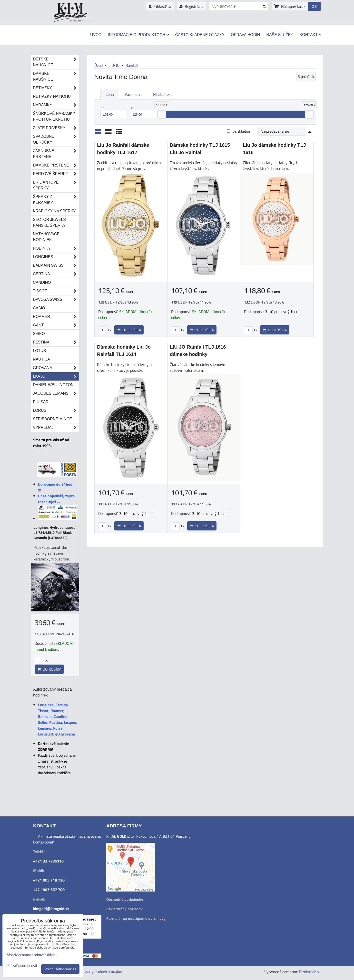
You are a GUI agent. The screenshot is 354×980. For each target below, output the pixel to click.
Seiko (39, 334)
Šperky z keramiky (56, 200)
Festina (56, 342)
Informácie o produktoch (138, 35)
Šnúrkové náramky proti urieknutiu (54, 116)
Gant (56, 325)
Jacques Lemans (56, 393)
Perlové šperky (56, 174)
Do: (143, 112)
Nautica (41, 359)
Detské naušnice (56, 62)
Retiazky (56, 88)
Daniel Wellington (53, 385)
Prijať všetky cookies (60, 969)
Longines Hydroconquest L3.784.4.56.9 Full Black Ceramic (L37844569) (54, 533)
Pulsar (41, 402)
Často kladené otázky (200, 35)
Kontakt (310, 35)
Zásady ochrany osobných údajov (95, 971)
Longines (56, 257)
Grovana (56, 368)
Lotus (39, 351)
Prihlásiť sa (160, 6)
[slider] (162, 114)
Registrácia (191, 6)
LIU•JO (56, 376)
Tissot (56, 291)
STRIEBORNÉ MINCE (52, 419)
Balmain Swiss (56, 265)
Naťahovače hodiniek (46, 237)
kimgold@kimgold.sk (51, 909)
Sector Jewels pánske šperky (49, 222)
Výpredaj (56, 428)
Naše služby (280, 35)
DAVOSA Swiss (56, 300)
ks (105, 330)
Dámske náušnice (56, 77)
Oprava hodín (245, 35)
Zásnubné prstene (56, 154)
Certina (56, 274)
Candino (42, 282)
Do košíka (129, 330)
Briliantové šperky (56, 185)
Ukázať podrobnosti (22, 966)
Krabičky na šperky (54, 211)
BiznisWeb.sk (310, 972)
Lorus (56, 411)
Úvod (96, 35)
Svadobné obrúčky (56, 139)
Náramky (56, 105)
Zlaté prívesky (56, 128)
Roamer (56, 317)
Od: (114, 112)
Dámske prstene (56, 165)
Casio (39, 308)
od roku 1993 (76, 21)
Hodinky (56, 248)
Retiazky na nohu (52, 96)
